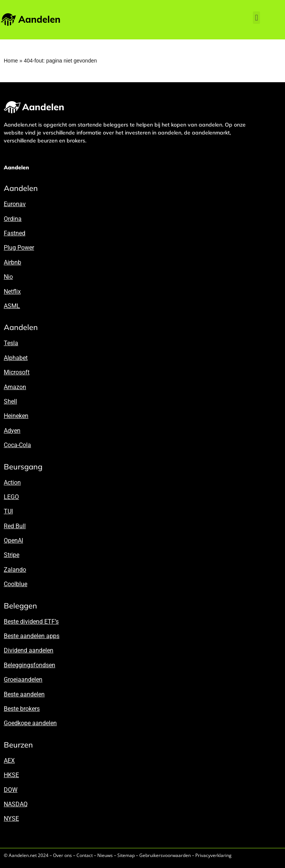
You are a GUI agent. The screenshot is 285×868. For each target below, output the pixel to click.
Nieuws (105, 855)
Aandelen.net (23, 855)
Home (11, 61)
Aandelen (16, 167)
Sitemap (126, 855)
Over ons (62, 855)
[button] (256, 18)
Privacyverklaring (213, 855)
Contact (85, 855)
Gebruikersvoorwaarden (165, 855)
